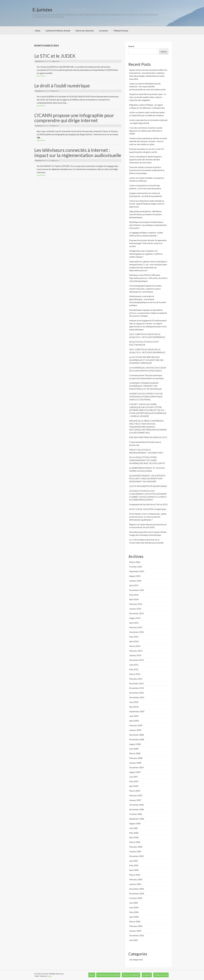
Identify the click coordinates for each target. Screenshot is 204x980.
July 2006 (133, 828)
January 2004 (135, 931)
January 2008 (135, 763)
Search (131, 46)
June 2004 (134, 907)
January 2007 (135, 800)
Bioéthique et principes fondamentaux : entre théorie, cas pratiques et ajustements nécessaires (148, 225)
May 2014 (134, 637)
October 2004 (136, 898)
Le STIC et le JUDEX (55, 56)
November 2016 (137, 590)
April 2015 (134, 623)
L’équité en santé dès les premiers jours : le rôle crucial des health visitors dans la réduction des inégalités (148, 97)
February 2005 (136, 879)
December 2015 (136, 613)
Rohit (49, 976)
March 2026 (135, 562)
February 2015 (136, 627)
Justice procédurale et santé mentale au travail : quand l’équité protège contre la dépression (147, 204)
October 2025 (136, 567)
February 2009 (136, 725)
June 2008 (134, 749)
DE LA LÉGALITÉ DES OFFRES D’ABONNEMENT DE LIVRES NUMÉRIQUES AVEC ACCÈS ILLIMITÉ (147, 460)
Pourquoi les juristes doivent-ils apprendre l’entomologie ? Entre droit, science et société (148, 243)
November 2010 (137, 697)
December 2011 (136, 683)
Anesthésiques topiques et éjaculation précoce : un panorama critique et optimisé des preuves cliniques (148, 313)
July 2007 (133, 777)
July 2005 (133, 861)
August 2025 (135, 576)
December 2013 (136, 660)
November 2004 (137, 893)
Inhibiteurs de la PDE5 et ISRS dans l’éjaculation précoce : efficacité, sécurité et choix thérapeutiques (148, 278)
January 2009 (135, 730)
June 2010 (134, 702)
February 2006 (136, 847)
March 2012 (135, 674)
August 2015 (135, 618)
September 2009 (137, 711)
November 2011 (137, 688)
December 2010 (136, 693)
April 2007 (134, 786)
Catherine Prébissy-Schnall (58, 31)
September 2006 (137, 819)
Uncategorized (136, 959)
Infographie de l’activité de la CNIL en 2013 (148, 504)
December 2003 (136, 935)
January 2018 (135, 581)
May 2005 (134, 865)
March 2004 (135, 921)
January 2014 (135, 655)
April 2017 (134, 585)
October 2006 (136, 814)
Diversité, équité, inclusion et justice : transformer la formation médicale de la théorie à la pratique (147, 170)
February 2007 (136, 795)
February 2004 (136, 926)
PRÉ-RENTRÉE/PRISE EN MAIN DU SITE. (148, 437)
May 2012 (134, 669)
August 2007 (135, 772)
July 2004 (133, 903)
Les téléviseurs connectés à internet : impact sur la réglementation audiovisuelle (78, 153)
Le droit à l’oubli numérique (62, 86)
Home (38, 31)
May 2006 (134, 833)
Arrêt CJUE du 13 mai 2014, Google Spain (148, 509)
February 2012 (136, 679)
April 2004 (134, 917)
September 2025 (137, 571)
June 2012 (134, 665)
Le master (103, 31)
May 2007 (134, 781)
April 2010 (134, 707)
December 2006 (136, 805)
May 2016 (134, 595)
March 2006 (135, 842)
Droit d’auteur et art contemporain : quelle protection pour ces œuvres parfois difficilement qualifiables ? (148, 517)
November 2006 (137, 809)
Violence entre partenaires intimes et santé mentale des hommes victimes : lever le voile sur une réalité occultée (148, 141)
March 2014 (135, 646)
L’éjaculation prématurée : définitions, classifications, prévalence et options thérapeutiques (146, 214)
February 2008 (136, 758)
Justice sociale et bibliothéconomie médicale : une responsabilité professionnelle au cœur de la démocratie (147, 87)
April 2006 (134, 837)
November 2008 (137, 739)
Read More (41, 76)
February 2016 (136, 604)
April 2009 (134, 721)
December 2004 (136, 889)
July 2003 (133, 940)
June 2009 (134, 716)
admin (58, 61)
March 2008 (135, 753)
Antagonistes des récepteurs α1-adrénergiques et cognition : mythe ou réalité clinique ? (146, 254)
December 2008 (136, 735)
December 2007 (136, 767)
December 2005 (136, 856)
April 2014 (134, 641)
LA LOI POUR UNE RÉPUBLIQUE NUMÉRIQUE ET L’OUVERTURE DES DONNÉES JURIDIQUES (146, 360)
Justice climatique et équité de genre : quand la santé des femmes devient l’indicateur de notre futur (146, 159)
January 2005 (135, 884)
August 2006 (135, 823)
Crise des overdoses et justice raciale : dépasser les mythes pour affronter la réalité (146, 131)
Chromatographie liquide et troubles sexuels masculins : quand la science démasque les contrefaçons (145, 289)
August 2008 (135, 744)
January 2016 (135, 609)
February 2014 (136, 651)
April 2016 (134, 599)
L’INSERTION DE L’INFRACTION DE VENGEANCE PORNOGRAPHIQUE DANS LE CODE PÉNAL (146, 396)
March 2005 (135, 875)
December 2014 (136, 632)
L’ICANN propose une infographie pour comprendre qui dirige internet (74, 118)
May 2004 (134, 912)
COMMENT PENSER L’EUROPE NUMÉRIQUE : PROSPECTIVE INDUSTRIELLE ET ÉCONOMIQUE (145, 386)
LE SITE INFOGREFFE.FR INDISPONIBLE (148, 486)
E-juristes (42, 10)
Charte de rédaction (85, 31)
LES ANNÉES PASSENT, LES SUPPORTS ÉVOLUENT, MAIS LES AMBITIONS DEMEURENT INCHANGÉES (147, 479)
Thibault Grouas (121, 31)
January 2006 (135, 851)
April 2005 (134, 870)
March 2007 (135, 791)
